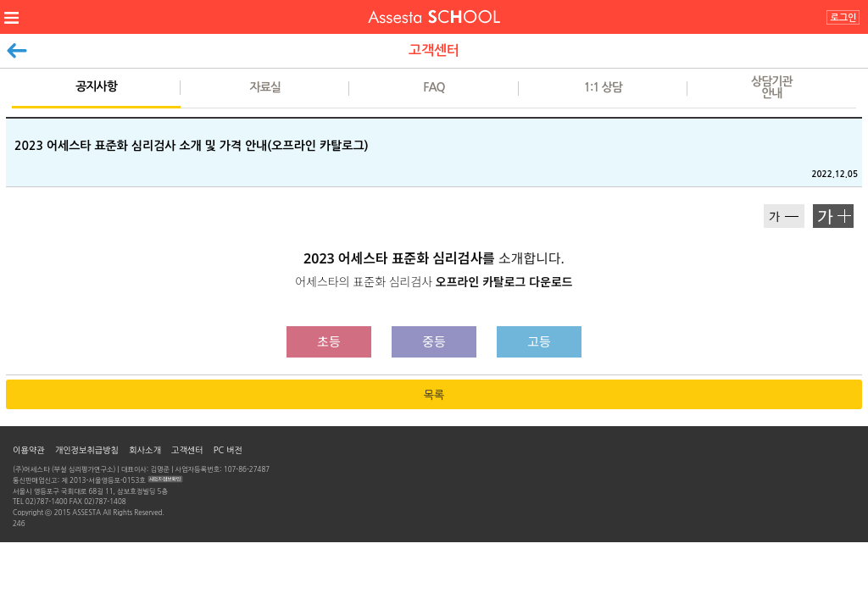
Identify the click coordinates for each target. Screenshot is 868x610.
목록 (434, 395)
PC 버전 (228, 450)
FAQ (434, 87)
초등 (329, 341)
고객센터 (187, 450)
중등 (434, 341)
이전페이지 (17, 47)
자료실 (265, 87)
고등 (539, 341)
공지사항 (96, 86)
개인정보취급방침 (87, 450)
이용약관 (29, 450)
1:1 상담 (602, 87)
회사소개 (145, 450)
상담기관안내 (772, 87)
